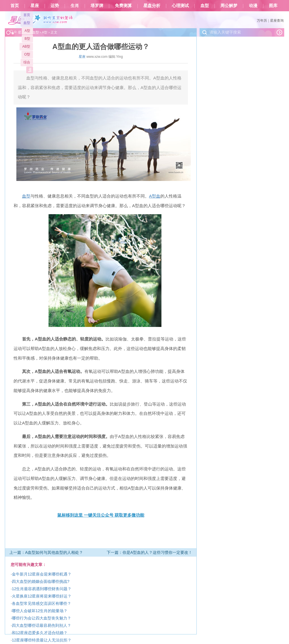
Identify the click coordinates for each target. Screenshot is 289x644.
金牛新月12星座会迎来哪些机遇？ (42, 574)
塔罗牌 (97, 6)
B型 (27, 39)
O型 (27, 54)
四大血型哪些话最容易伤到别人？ (41, 625)
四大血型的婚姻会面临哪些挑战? (41, 581)
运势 (55, 6)
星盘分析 (152, 6)
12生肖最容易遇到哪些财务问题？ (42, 589)
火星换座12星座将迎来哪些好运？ (42, 596)
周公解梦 (229, 6)
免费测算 (123, 6)
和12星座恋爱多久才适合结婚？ (40, 633)
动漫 (253, 6)
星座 (35, 6)
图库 (273, 6)
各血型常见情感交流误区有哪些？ (41, 603)
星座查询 (277, 21)
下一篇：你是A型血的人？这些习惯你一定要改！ (149, 552)
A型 (27, 31)
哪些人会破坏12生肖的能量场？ (40, 611)
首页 (15, 6)
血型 (205, 6)
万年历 (262, 21)
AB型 (26, 47)
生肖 (75, 6)
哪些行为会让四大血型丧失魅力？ (41, 618)
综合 (27, 62)
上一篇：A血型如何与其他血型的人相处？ (46, 552)
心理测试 (180, 6)
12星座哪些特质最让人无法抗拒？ (42, 640)
